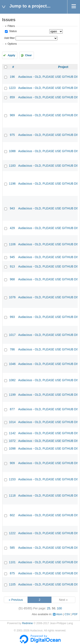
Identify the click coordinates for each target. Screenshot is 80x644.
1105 (12, 584)
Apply (11, 55)
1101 (12, 562)
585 (12, 548)
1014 (12, 422)
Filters (11, 26)
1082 (12, 380)
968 (12, 279)
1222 (12, 533)
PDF (75, 614)
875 (12, 573)
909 (12, 463)
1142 (12, 433)
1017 (12, 335)
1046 (12, 364)
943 (12, 208)
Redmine (27, 623)
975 (12, 135)
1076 (12, 297)
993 (12, 317)
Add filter (9, 38)
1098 (12, 448)
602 (12, 515)
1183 (12, 166)
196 (12, 77)
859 (12, 97)
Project (63, 67)
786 (12, 349)
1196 (12, 184)
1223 (12, 88)
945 (12, 257)
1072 (12, 441)
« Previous (16, 600)
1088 (12, 151)
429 (12, 228)
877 (12, 409)
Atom (59, 614)
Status (12, 31)
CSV (67, 614)
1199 (12, 395)
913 (12, 266)
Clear (28, 55)
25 (49, 608)
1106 (12, 244)
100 (59, 608)
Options (12, 44)
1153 (12, 479)
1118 (12, 495)
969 (12, 115)
